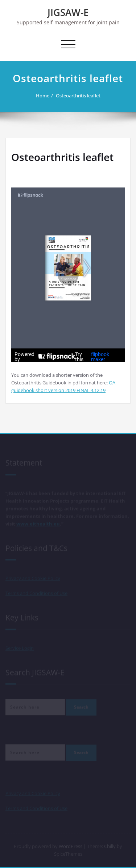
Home (43, 96)
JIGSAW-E (68, 12)
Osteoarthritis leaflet (78, 96)
